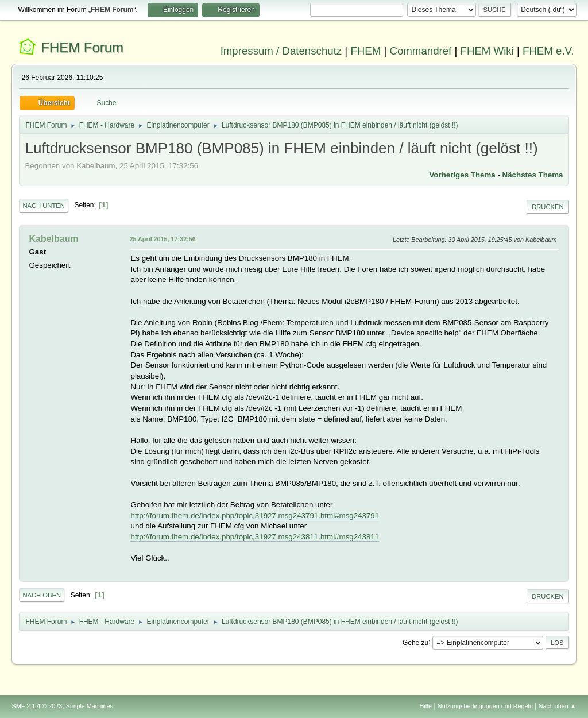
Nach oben (42, 595)
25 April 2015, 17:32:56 (162, 239)
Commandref (420, 51)
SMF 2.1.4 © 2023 (37, 706)
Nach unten (43, 206)
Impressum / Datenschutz (281, 51)
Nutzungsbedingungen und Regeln (485, 706)
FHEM (365, 51)
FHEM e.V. (548, 51)
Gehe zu (415, 642)
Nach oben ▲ (558, 706)
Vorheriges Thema (462, 175)
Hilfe (426, 706)
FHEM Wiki (487, 51)
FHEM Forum (82, 47)
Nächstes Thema (533, 175)
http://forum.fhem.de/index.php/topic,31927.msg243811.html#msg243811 (255, 537)
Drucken (548, 207)
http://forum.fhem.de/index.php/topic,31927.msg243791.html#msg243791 (255, 516)
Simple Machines (90, 706)
